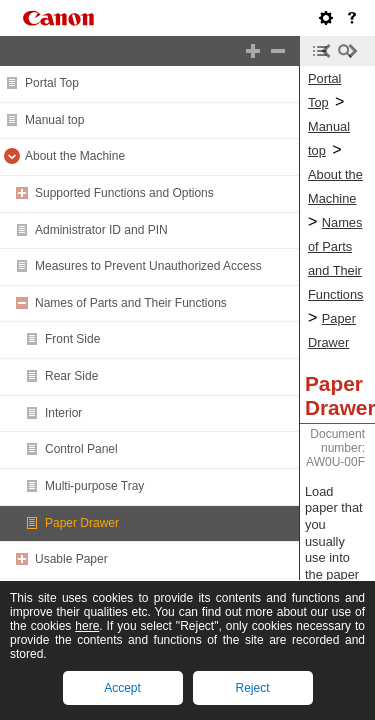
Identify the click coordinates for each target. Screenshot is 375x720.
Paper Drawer (82, 523)
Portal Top (52, 83)
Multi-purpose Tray (94, 486)
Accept (122, 688)
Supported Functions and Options (124, 193)
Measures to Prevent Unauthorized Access (148, 266)
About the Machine (75, 156)
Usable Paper (71, 559)
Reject (252, 688)
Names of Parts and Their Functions (131, 303)
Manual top (54, 120)
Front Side (72, 339)
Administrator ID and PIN (101, 230)
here (87, 626)
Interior (63, 413)
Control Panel (81, 449)
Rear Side (71, 376)
